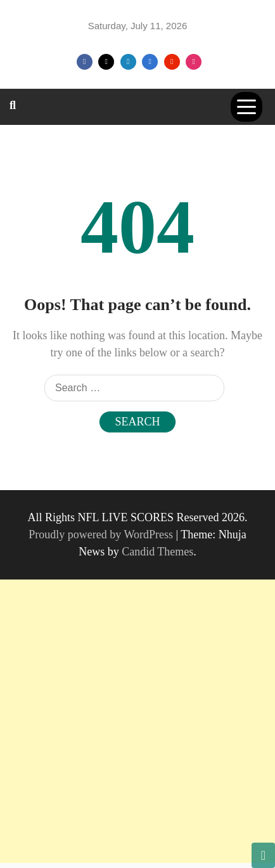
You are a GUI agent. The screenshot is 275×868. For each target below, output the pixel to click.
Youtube (172, 62)
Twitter (106, 62)
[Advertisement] (137, 721)
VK (150, 62)
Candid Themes (157, 552)
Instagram (194, 62)
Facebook (85, 62)
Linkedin (128, 62)
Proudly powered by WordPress (102, 534)
